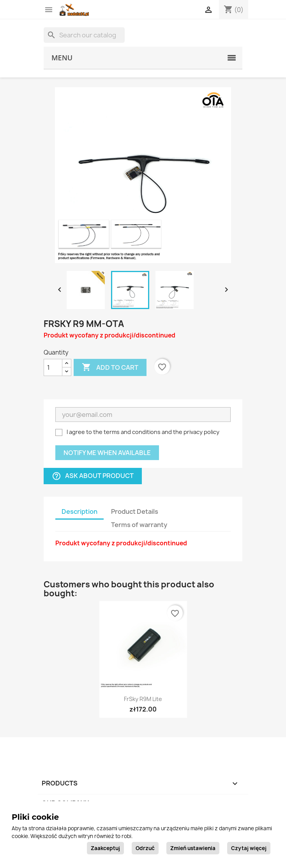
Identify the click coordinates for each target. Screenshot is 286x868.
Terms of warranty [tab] (139, 525)
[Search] (84, 35)
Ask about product (93, 476)
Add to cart (110, 367)
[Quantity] (53, 367)
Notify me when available (107, 453)
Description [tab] (79, 511)
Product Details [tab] (135, 511)
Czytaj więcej (249, 848)
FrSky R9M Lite (143, 699)
